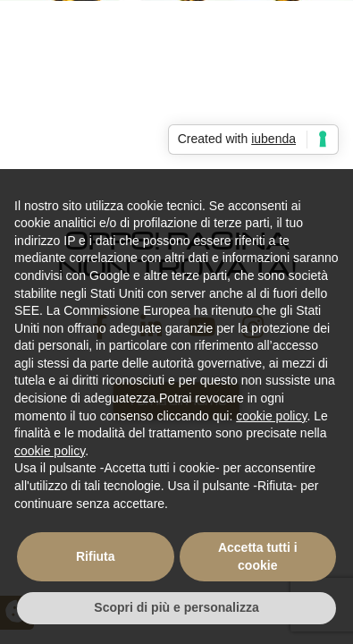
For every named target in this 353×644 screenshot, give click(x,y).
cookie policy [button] (271, 416)
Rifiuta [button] (96, 556)
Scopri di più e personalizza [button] (176, 607)
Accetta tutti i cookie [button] (258, 556)
